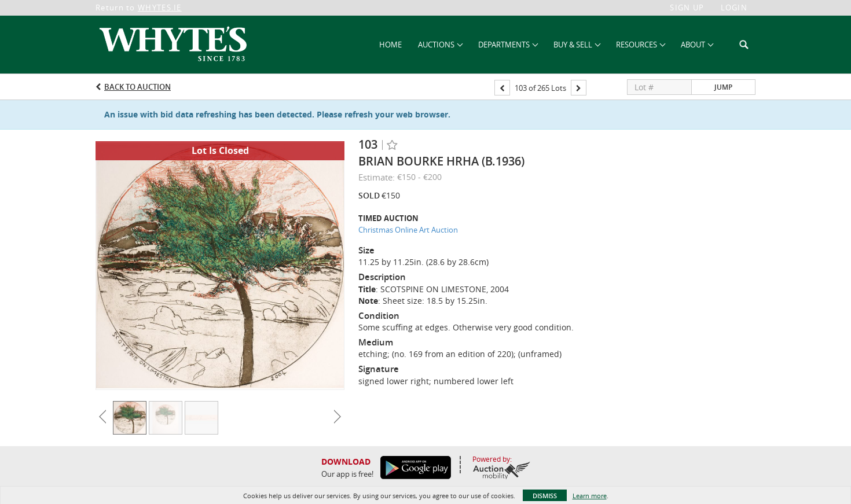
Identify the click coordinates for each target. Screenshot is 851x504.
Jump (723, 87)
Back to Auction (137, 87)
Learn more (590, 496)
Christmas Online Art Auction (408, 230)
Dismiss (545, 496)
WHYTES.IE (160, 8)
